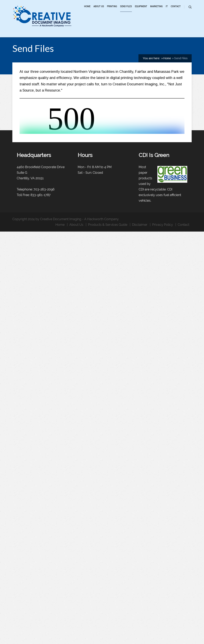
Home (87, 10)
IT (167, 10)
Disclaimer (140, 247)
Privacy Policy (163, 247)
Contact (176, 10)
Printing (112, 10)
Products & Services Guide (108, 247)
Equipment (141, 10)
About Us (99, 10)
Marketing (156, 10)
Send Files (126, 10)
